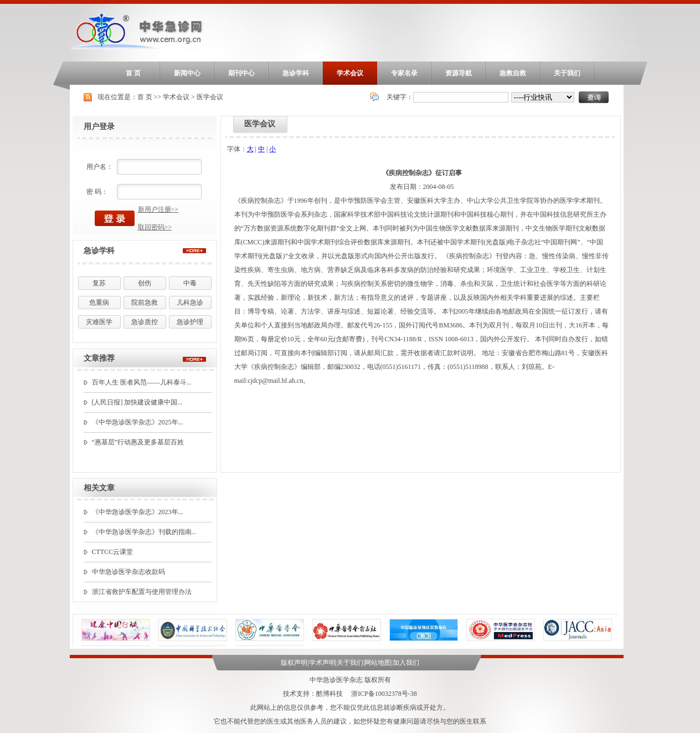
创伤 (145, 283)
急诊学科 (296, 73)
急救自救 (513, 73)
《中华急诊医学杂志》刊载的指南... (144, 532)
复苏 (99, 283)
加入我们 (406, 663)
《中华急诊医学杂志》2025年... (138, 422)
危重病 (99, 303)
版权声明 (294, 663)
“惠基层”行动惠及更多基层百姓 (138, 442)
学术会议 (350, 73)
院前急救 (145, 303)
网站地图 (378, 663)
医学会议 (210, 97)
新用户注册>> (158, 209)
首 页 (133, 73)
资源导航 (459, 73)
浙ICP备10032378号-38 (384, 694)
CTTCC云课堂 (113, 552)
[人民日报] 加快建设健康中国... (137, 402)
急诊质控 (145, 322)
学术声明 (322, 663)
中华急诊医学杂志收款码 (128, 572)
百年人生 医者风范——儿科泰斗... (142, 382)
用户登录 (99, 127)
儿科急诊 (190, 303)
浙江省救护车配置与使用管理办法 (142, 592)
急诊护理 (190, 322)
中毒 (190, 283)
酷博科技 (330, 694)
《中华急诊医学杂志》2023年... (138, 512)
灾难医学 (99, 322)
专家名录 (404, 73)
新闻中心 (187, 73)
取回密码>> (155, 227)
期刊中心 (241, 73)
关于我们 (567, 73)
